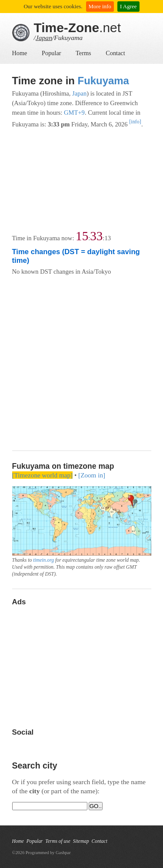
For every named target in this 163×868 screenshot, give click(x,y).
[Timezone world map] (43, 475)
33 (96, 236)
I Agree (128, 6)
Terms (83, 53)
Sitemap (81, 841)
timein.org (43, 560)
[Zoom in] (92, 475)
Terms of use (58, 841)
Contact (115, 53)
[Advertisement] (81, 179)
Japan (44, 38)
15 (82, 236)
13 (108, 238)
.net (78, 28)
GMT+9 (74, 113)
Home (20, 53)
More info (100, 6)
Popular (51, 53)
